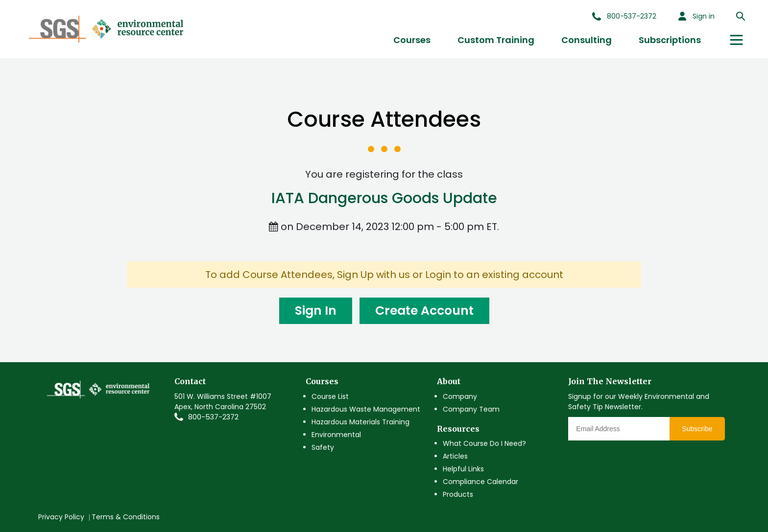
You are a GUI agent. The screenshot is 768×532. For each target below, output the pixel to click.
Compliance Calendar (480, 482)
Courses (412, 40)
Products (458, 494)
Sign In (316, 311)
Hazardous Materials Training (360, 422)
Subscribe (697, 429)
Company (460, 396)
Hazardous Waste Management (366, 409)
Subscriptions (670, 40)
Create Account (424, 311)
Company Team (471, 409)
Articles (455, 456)
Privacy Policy (61, 517)
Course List (330, 396)
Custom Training (496, 40)
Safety (323, 447)
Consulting (587, 40)
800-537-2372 (213, 417)
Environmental (336, 435)
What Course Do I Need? (484, 443)
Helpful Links (463, 469)
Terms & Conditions (126, 517)
